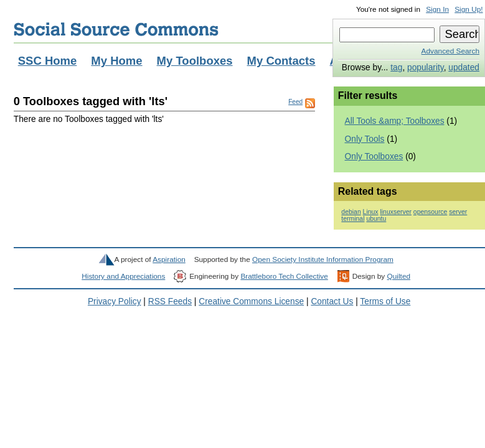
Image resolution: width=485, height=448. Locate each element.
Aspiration (169, 259)
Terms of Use (385, 301)
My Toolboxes (195, 61)
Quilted (399, 276)
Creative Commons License (251, 301)
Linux (371, 212)
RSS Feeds (170, 301)
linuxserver (395, 212)
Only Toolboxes (374, 156)
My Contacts (281, 61)
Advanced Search (450, 51)
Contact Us (332, 301)
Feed (295, 102)
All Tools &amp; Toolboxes (395, 121)
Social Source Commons (116, 29)
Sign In (437, 9)
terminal (353, 219)
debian (351, 212)
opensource (431, 212)
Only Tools (365, 139)
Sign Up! (469, 9)
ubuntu (376, 219)
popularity (426, 68)
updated (464, 68)
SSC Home (48, 61)
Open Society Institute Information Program (323, 259)
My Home (116, 61)
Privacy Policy (115, 301)
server (458, 212)
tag (396, 68)
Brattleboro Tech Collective (284, 276)
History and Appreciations (123, 276)
